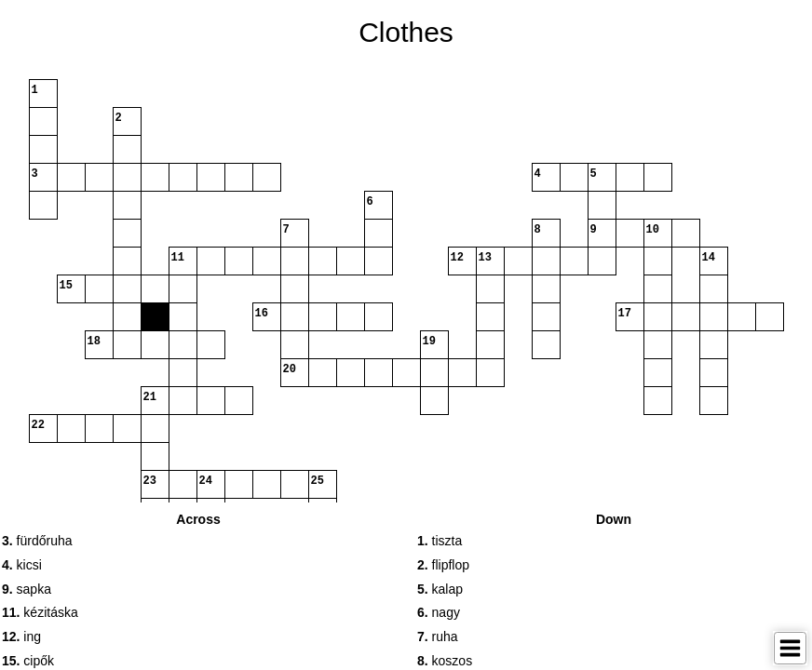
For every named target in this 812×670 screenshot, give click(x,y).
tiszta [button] (440, 541)
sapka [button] (27, 589)
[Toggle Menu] (790, 648)
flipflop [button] (443, 565)
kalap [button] (440, 589)
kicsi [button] (22, 565)
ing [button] (21, 636)
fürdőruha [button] (37, 541)
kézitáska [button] (40, 612)
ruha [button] (438, 636)
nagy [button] (439, 612)
